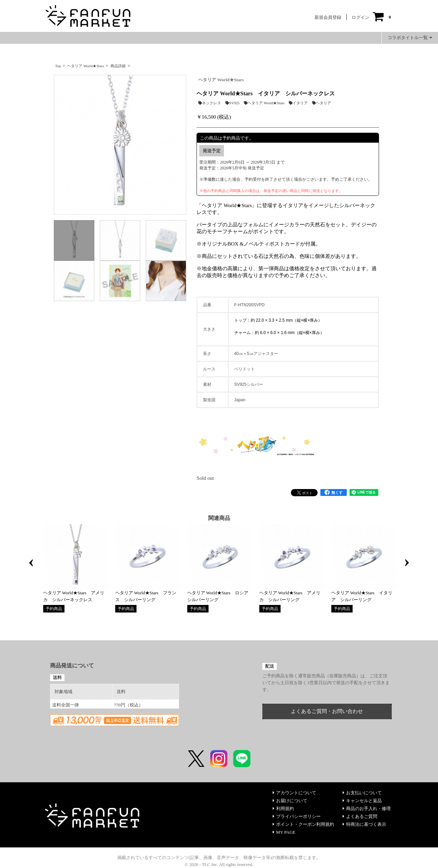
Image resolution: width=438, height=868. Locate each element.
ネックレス (210, 103)
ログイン (360, 17)
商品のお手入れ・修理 (367, 808)
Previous (31, 563)
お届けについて (290, 801)
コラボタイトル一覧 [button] (410, 38)
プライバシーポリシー (297, 816)
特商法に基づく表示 (364, 824)
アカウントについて (294, 793)
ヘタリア (322, 103)
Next (407, 563)
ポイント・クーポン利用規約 (303, 824)
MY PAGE (284, 832)
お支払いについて (362, 793)
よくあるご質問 (360, 816)
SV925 (233, 103)
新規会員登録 (328, 17)
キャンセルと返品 (362, 801)
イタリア (298, 103)
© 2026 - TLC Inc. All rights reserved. (219, 864)
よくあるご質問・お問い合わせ (327, 711)
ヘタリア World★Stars (221, 80)
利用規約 (283, 808)
